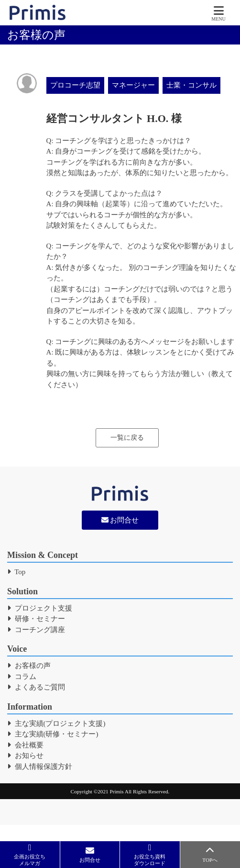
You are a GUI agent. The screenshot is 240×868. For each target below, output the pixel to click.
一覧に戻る (127, 438)
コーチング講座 (36, 630)
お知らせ (25, 756)
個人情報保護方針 (40, 767)
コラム (22, 677)
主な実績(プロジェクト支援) (56, 723)
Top (16, 572)
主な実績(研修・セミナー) (53, 734)
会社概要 (25, 745)
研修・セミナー (36, 619)
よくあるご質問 (36, 687)
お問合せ (120, 520)
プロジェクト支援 (40, 608)
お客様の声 (29, 666)
